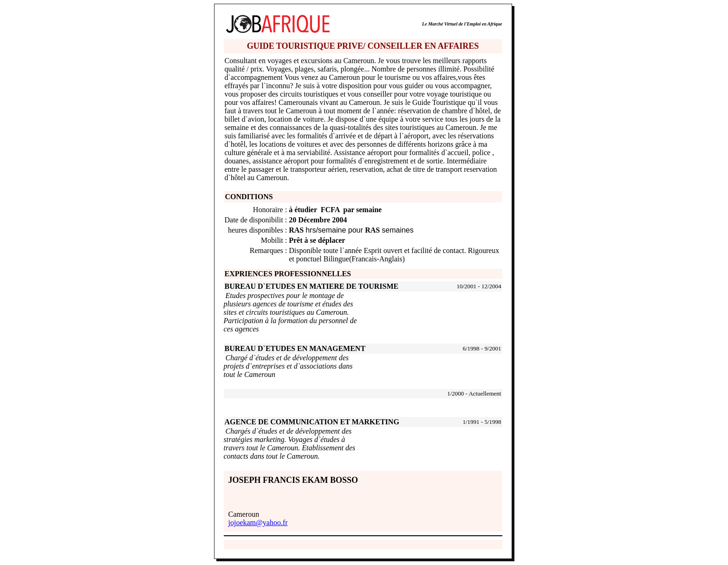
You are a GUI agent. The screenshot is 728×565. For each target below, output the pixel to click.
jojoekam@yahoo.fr (258, 523)
